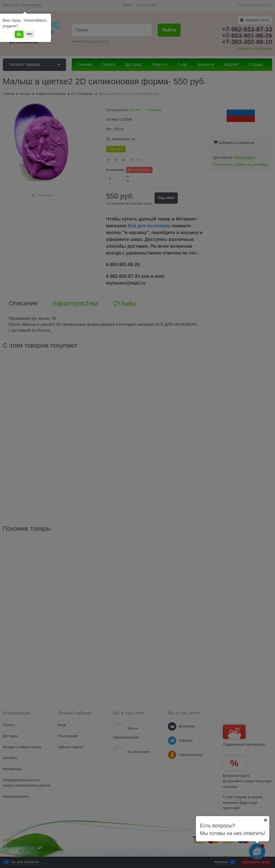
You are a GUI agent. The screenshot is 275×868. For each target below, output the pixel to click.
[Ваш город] (265, 820)
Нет (30, 34)
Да (19, 34)
